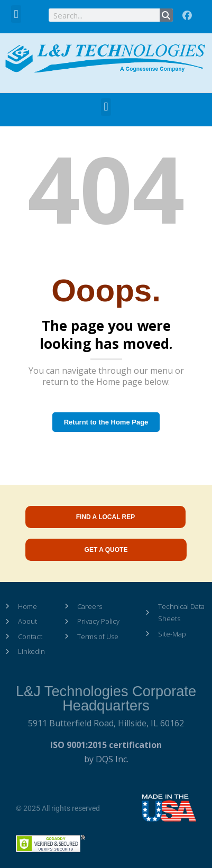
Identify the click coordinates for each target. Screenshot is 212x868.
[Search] (166, 15)
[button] (16, 14)
